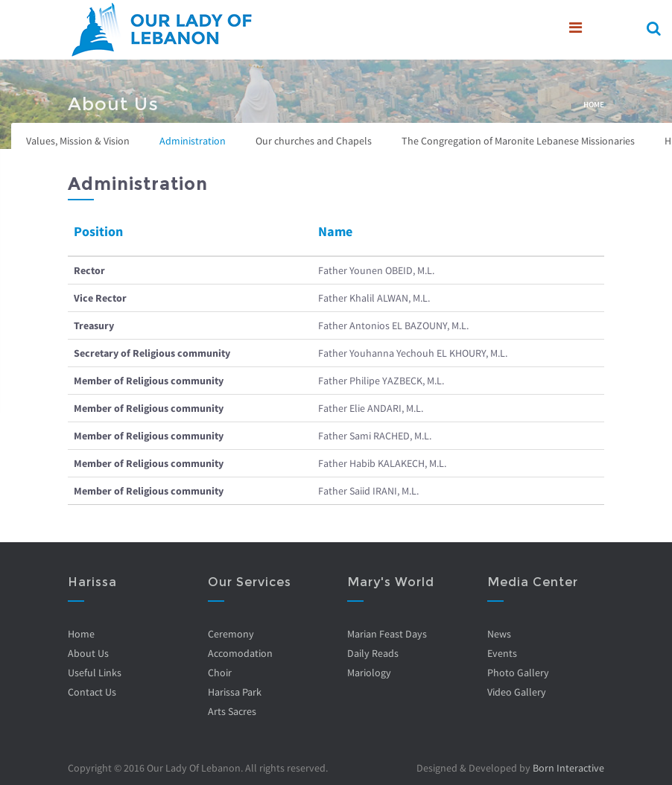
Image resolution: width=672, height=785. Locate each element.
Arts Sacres (231, 711)
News (498, 634)
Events (501, 653)
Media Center (532, 582)
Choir (219, 673)
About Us (88, 653)
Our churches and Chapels (314, 141)
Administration (193, 141)
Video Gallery (516, 692)
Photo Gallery (517, 673)
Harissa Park (234, 692)
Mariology (369, 673)
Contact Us (92, 692)
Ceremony (230, 634)
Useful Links (95, 673)
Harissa (92, 582)
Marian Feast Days (387, 634)
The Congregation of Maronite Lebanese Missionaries (518, 141)
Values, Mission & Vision (78, 141)
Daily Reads (373, 653)
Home (594, 104)
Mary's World (391, 582)
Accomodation (240, 653)
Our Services (249, 582)
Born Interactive (568, 768)
